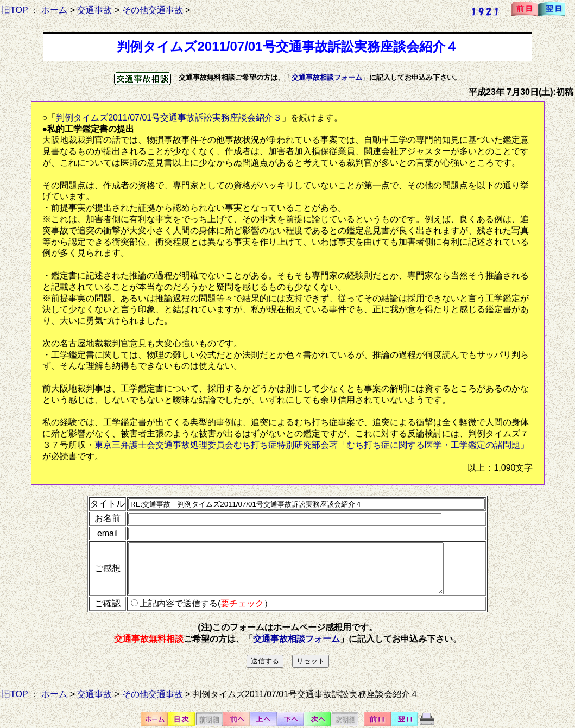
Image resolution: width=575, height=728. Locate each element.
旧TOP (15, 10)
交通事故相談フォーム (327, 77)
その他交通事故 (153, 10)
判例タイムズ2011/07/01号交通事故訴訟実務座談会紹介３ (169, 118)
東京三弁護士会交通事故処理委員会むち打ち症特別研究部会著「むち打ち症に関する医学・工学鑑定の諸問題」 (312, 445)
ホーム (54, 10)
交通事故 (94, 10)
